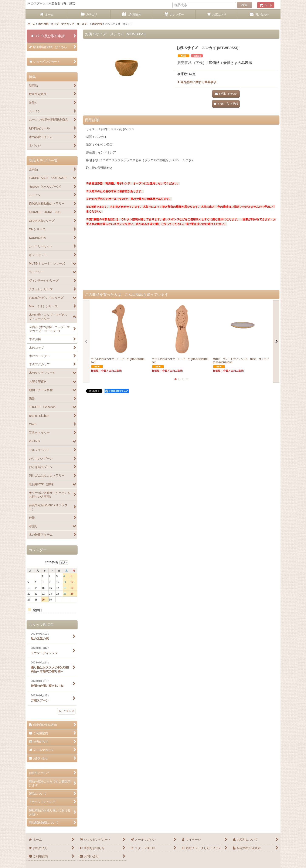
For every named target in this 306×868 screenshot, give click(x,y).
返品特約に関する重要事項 (197, 82)
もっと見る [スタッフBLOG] (66, 711)
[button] (226, 104)
